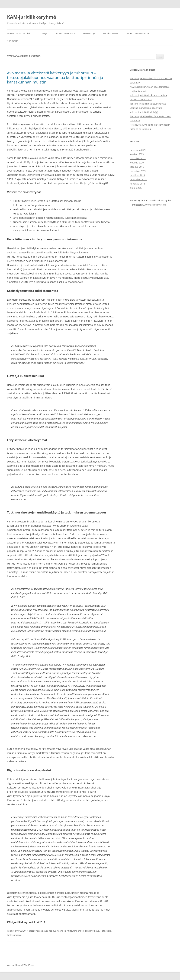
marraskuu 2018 (138, 179)
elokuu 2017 (136, 188)
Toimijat (44, 33)
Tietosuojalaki (14, 935)
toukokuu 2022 (138, 158)
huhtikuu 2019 (137, 175)
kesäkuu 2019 (137, 167)
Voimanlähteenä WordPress (21, 965)
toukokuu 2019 (138, 171)
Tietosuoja (89, 33)
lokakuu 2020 (137, 163)
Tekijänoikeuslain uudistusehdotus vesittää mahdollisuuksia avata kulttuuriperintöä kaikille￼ (148, 108)
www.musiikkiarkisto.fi (154, 205)
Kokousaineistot (66, 33)
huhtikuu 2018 (137, 184)
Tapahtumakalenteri (138, 33)
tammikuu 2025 (138, 150)
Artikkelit (12, 41)
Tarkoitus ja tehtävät (19, 33)
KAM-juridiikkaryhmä (32, 17)
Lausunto (47, 931)
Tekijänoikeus (110, 33)
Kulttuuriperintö (75, 931)
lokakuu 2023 (137, 154)
